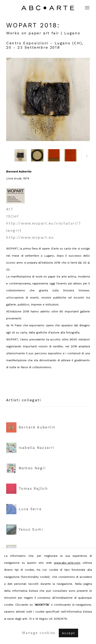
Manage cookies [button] (39, 633)
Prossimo (87, 157)
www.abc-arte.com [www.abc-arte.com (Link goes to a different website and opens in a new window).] (67, 563)
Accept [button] (68, 633)
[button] (21, 155)
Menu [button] (87, 8)
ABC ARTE (48, 8)
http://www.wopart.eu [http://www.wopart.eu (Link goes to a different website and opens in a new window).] (30, 237)
